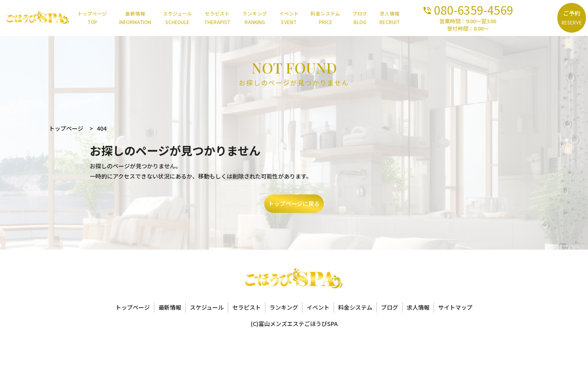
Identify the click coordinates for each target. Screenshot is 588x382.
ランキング (273, 18)
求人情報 (413, 18)
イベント (308, 18)
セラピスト (234, 18)
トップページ (104, 18)
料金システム (346, 18)
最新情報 (149, 18)
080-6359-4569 (497, 9)
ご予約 (570, 18)
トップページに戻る (294, 203)
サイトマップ (455, 307)
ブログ (382, 18)
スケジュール (193, 18)
